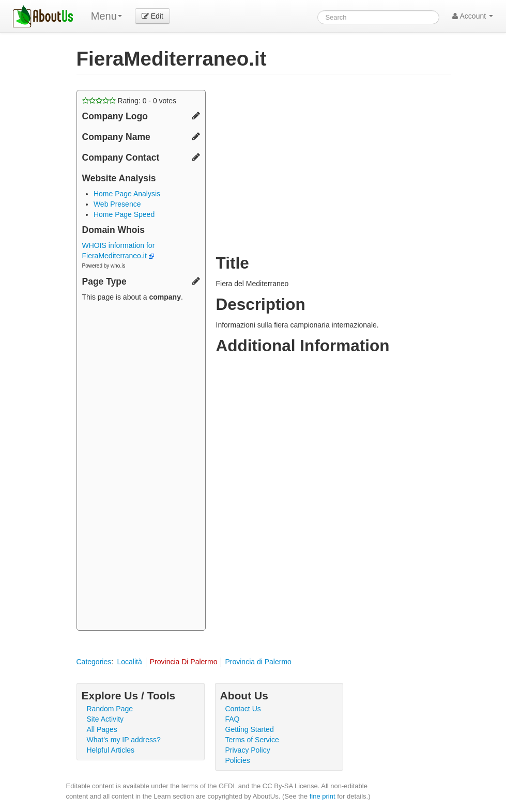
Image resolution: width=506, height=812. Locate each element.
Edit (152, 16)
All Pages (102, 729)
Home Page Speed (124, 214)
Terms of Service (252, 740)
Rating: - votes (129, 101)
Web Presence (117, 204)
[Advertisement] (141, 467)
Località (129, 662)
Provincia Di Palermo (184, 662)
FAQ (233, 719)
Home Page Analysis (127, 194)
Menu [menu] (106, 16)
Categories (94, 662)
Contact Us (243, 709)
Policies (238, 760)
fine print (323, 796)
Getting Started (250, 729)
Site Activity (105, 719)
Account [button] (473, 16)
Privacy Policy (248, 750)
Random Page (110, 709)
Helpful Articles (111, 750)
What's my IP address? (124, 740)
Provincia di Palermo (258, 662)
